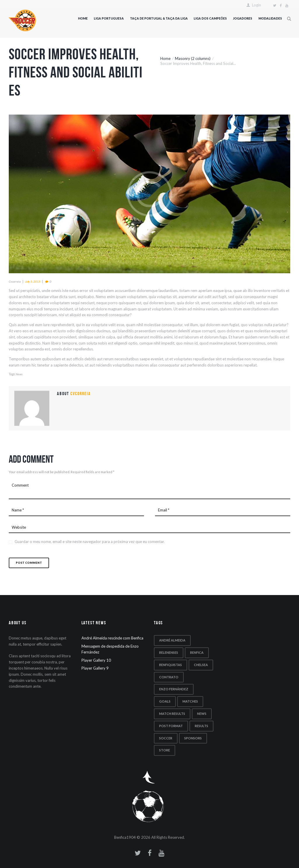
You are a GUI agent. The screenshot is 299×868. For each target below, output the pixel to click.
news (19, 374)
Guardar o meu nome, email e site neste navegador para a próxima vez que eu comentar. (90, 542)
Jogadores (243, 18)
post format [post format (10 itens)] (171, 726)
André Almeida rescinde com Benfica (112, 638)
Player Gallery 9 (95, 668)
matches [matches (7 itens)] (190, 701)
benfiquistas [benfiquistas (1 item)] (171, 665)
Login (257, 5)
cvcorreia (15, 281)
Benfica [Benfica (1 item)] (197, 652)
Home (83, 18)
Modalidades (270, 18)
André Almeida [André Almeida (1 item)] (172, 640)
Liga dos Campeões (210, 18)
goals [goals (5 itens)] (165, 701)
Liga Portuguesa (109, 18)
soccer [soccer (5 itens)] (166, 738)
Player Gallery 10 (96, 660)
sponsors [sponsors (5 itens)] (193, 738)
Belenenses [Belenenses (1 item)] (169, 652)
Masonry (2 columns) (193, 58)
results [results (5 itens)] (201, 726)
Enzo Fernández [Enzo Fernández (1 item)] (174, 689)
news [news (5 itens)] (202, 714)
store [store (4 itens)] (165, 750)
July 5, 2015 (33, 281)
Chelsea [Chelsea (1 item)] (201, 665)
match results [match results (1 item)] (172, 714)
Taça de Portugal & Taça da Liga (159, 18)
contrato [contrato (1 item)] (169, 677)
